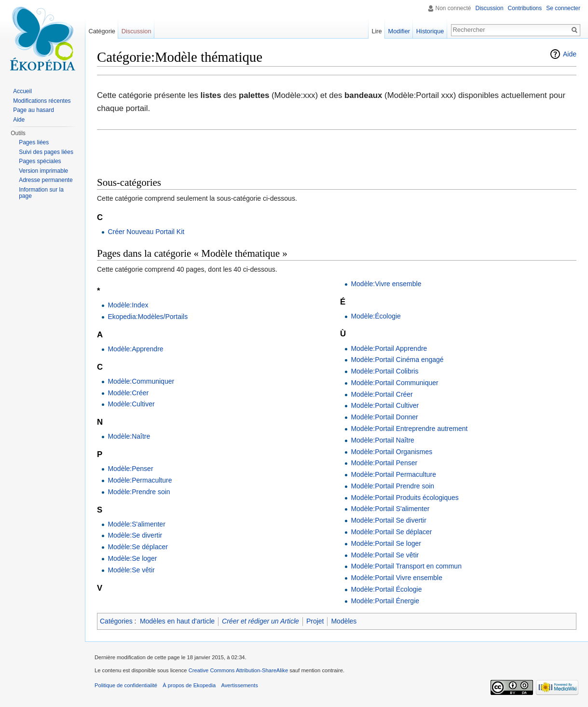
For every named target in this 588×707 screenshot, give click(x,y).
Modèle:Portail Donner (384, 417)
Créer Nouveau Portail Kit (146, 232)
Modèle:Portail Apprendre (389, 348)
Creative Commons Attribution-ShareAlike (238, 670)
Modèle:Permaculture (140, 480)
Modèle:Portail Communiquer (394, 383)
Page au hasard (34, 110)
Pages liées (34, 142)
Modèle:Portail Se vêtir (385, 555)
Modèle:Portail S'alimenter (390, 509)
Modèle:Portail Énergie (385, 601)
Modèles (344, 621)
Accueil (22, 91)
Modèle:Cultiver (131, 404)
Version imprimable (43, 171)
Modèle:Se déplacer (138, 547)
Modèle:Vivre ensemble (386, 284)
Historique (430, 31)
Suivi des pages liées (46, 152)
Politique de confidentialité (126, 685)
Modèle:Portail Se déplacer (391, 532)
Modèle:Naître (129, 436)
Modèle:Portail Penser (384, 463)
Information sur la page (41, 193)
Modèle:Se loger (132, 558)
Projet (315, 621)
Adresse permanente (46, 180)
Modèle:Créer (128, 393)
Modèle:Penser (130, 469)
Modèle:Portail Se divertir (388, 520)
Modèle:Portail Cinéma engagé (397, 360)
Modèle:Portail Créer (382, 394)
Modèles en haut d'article (177, 621)
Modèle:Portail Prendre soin (392, 486)
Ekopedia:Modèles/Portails (148, 317)
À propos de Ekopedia (189, 685)
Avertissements (239, 685)
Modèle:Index (128, 305)
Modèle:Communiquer (141, 381)
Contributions (525, 8)
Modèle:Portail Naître (383, 440)
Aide (570, 54)
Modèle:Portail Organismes (391, 452)
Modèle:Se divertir (135, 535)
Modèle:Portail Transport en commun (406, 566)
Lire (376, 31)
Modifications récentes (42, 101)
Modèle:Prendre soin (139, 492)
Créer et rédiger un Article (260, 621)
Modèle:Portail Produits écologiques (404, 498)
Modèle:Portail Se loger (386, 543)
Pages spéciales (40, 161)
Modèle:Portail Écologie (386, 589)
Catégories (116, 621)
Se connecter (563, 8)
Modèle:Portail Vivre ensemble (397, 578)
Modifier (399, 31)
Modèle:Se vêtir (131, 570)
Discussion (490, 8)
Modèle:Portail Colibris (384, 371)
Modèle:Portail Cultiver (385, 405)
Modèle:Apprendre (135, 349)
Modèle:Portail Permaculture (393, 474)
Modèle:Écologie (376, 316)
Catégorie (102, 31)
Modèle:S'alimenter (136, 524)
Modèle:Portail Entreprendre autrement (409, 429)
